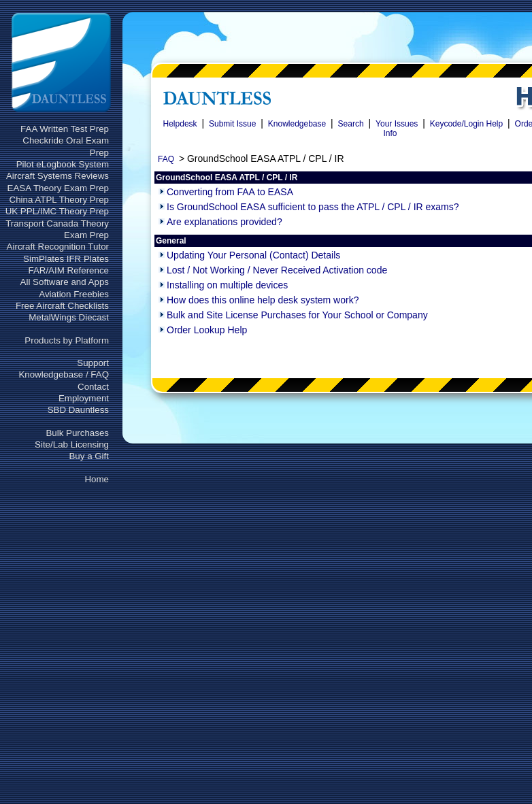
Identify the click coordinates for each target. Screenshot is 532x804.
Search (351, 124)
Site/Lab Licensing (72, 445)
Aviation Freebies (74, 294)
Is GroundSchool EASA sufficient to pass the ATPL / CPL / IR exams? (313, 207)
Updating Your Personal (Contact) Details (253, 255)
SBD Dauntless (78, 410)
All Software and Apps (65, 282)
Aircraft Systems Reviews (57, 176)
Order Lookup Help (207, 330)
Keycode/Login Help (466, 124)
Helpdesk (180, 124)
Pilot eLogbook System (63, 164)
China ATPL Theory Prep (59, 200)
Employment (84, 398)
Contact (93, 387)
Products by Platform (67, 340)
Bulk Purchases (77, 433)
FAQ (166, 159)
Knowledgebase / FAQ (64, 374)
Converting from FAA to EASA (230, 192)
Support (93, 363)
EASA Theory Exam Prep (58, 188)
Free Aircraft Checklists (62, 306)
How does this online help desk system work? (263, 300)
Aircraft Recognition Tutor (58, 247)
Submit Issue (232, 124)
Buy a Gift (89, 456)
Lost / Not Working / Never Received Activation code (277, 270)
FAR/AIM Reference (68, 270)
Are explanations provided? (225, 222)
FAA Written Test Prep (65, 129)
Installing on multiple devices (227, 285)
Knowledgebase (297, 124)
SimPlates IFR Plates (66, 259)
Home (97, 479)
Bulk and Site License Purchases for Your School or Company (297, 315)
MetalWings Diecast (69, 317)
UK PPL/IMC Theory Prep (57, 211)
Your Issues (397, 124)
